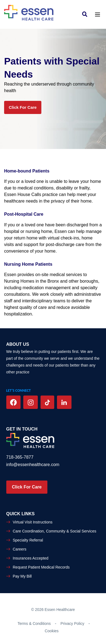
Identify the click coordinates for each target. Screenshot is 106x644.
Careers (20, 549)
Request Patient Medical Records (41, 567)
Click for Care (23, 107)
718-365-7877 (20, 457)
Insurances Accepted (31, 558)
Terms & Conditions (34, 623)
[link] (86, 14)
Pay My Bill (22, 576)
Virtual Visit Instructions (33, 522)
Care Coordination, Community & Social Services (55, 531)
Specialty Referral (28, 540)
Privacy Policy (72, 623)
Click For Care (27, 487)
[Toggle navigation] (97, 14)
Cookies (52, 631)
